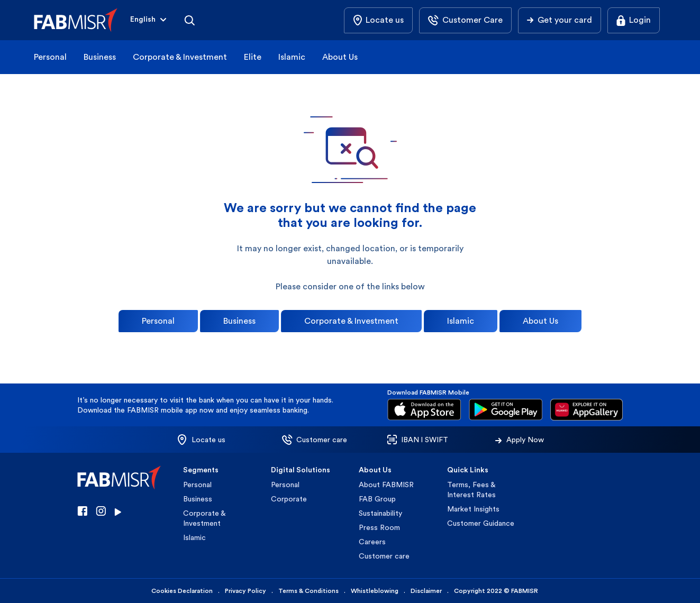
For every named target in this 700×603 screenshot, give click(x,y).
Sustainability (380, 513)
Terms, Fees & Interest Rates (471, 490)
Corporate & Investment (180, 57)
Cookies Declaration (182, 591)
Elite (253, 57)
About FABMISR (386, 485)
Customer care (384, 556)
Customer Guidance (481, 523)
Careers (372, 542)
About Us (340, 57)
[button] (149, 20)
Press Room (379, 527)
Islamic (292, 57)
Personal (50, 57)
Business (100, 57)
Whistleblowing (375, 591)
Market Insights (473, 509)
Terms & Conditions (308, 591)
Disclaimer (426, 591)
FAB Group (377, 499)
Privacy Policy (246, 591)
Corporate (289, 499)
